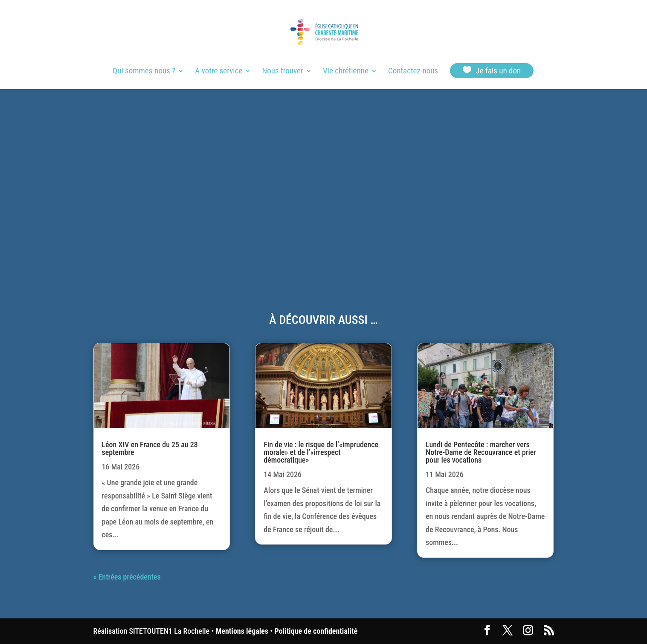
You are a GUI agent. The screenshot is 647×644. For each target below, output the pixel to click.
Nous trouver (283, 72)
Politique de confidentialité (316, 631)
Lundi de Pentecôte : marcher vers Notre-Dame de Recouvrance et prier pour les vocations (481, 452)
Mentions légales (242, 631)
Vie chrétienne (346, 72)
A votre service (219, 72)
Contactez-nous (413, 72)
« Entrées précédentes (127, 577)
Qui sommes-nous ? (144, 72)
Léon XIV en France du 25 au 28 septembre (150, 448)
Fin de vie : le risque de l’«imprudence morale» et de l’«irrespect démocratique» (321, 452)
